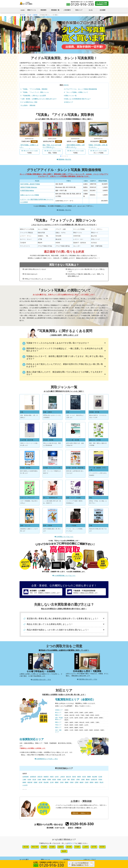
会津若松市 (33, 777)
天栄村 (87, 782)
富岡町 (49, 779)
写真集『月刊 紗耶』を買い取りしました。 (98, 146)
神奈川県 (35, 847)
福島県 (61, 847)
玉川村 (52, 782)
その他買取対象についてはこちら (65, 576)
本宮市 (84, 777)
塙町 (69, 779)
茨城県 (52, 847)
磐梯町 (67, 782)
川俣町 (39, 779)
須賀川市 (40, 777)
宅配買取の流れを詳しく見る (88, 679)
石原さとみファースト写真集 (30, 195)
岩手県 (94, 847)
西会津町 (46, 782)
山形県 (86, 847)
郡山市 (102, 782)
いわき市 (25, 785)
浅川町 (41, 782)
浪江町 (34, 779)
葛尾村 (92, 782)
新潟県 (69, 847)
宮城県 (77, 847)
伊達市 (52, 777)
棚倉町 (44, 779)
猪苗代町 (30, 782)
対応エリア (69, 102)
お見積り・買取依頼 (28, 105)
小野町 (78, 779)
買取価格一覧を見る (65, 210)
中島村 (72, 782)
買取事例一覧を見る (65, 159)
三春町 (24, 779)
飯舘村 (82, 782)
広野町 (77, 782)
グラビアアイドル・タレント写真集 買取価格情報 (80, 89)
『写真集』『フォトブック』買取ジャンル (35, 92)
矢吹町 (29, 779)
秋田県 (102, 847)
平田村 (100, 779)
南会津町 (95, 777)
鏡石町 (54, 779)
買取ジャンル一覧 (70, 96)
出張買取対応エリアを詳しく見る (47, 759)
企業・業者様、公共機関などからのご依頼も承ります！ (39, 99)
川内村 (62, 782)
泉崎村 (24, 782)
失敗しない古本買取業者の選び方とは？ (77, 99)
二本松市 (62, 777)
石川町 (100, 777)
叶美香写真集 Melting (27, 191)
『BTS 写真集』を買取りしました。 (29, 146)
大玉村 (64, 779)
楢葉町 (57, 782)
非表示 (66, 85)
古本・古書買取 (33, 15)
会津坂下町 (94, 779)
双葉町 (36, 782)
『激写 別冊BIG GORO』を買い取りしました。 (75, 146)
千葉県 (44, 847)
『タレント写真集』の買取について (76, 92)
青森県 (64, 851)
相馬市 (79, 777)
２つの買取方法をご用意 (29, 102)
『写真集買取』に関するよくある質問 (33, 96)
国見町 (73, 779)
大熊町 (83, 779)
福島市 (97, 782)
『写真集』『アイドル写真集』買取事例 (34, 89)
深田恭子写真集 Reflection (29, 187)
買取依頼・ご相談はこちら (81, 813)
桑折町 (88, 779)
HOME (23, 15)
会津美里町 (26, 777)
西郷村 (89, 777)
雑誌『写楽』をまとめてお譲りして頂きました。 (52, 146)
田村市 (74, 777)
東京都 (26, 847)
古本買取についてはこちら (65, 537)
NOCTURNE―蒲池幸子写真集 (30, 184)
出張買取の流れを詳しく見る (42, 680)
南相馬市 (46, 777)
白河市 (57, 777)
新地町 (59, 779)
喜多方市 (69, 777)
